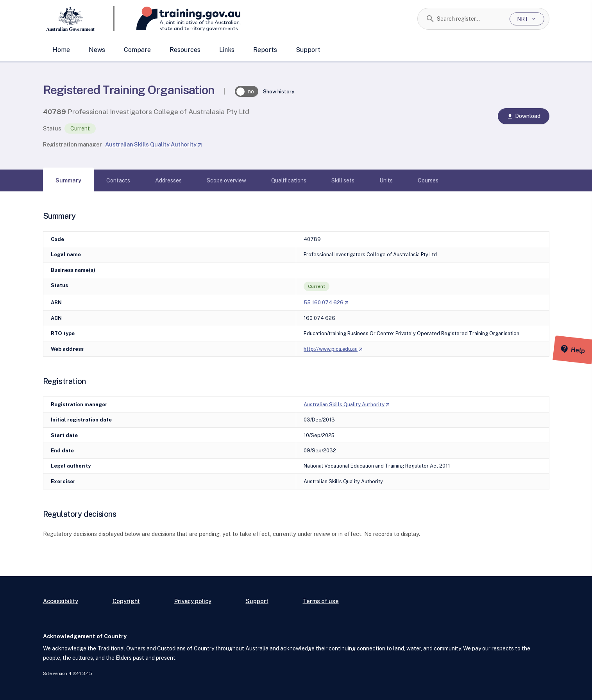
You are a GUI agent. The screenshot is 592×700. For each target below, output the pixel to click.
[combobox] (470, 19)
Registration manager (72, 144)
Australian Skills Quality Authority (154, 144)
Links (227, 50)
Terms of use (321, 601)
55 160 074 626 (326, 303)
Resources (185, 50)
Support (308, 50)
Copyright (126, 601)
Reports (265, 50)
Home (61, 50)
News (97, 50)
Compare (137, 50)
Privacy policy (193, 601)
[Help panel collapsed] (583, 350)
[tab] (68, 180)
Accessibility (61, 601)
